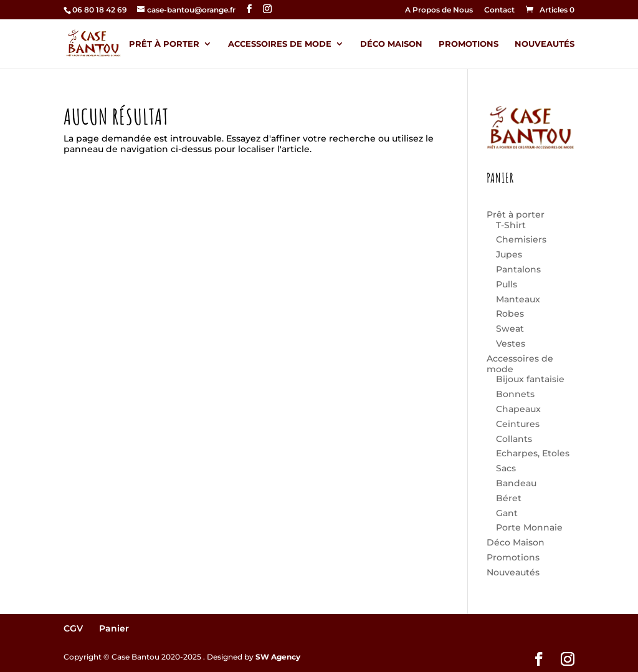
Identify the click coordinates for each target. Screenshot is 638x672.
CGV (73, 628)
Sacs (506, 468)
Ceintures (518, 424)
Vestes (511, 343)
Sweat (510, 329)
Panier (114, 628)
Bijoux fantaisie (530, 379)
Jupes (509, 254)
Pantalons (518, 269)
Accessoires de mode (280, 44)
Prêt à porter (164, 44)
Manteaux (518, 299)
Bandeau (516, 483)
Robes (510, 314)
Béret (509, 498)
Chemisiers (521, 239)
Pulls (507, 284)
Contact (499, 10)
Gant (507, 513)
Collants (514, 439)
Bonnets (515, 394)
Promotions (469, 44)
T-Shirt (511, 225)
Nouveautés (545, 44)
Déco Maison (391, 44)
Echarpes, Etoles (533, 453)
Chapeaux (518, 409)
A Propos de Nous (439, 10)
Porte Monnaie (529, 527)
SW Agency (278, 657)
